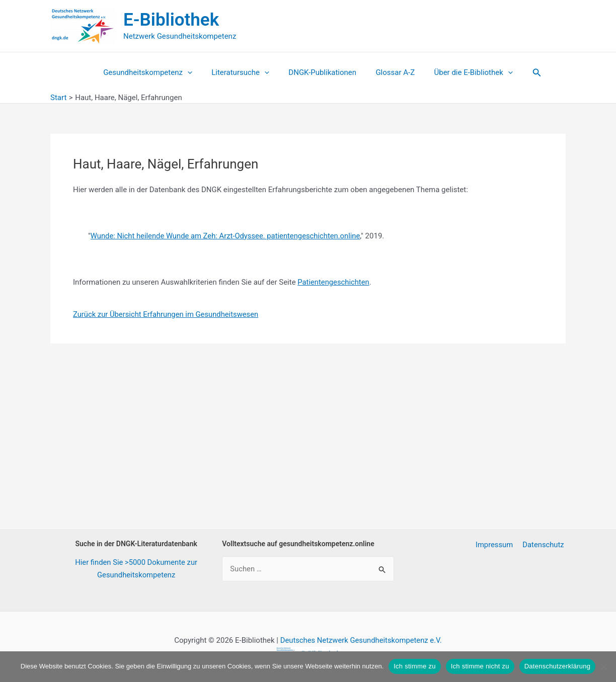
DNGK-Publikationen (322, 72)
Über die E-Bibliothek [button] (465, 72)
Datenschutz (545, 545)
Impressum (497, 545)
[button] (196, 72)
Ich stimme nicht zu (480, 666)
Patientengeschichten (334, 282)
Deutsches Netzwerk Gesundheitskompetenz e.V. (361, 640)
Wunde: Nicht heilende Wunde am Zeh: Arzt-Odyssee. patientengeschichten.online (227, 236)
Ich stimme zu (414, 666)
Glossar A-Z (391, 72)
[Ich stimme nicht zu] (603, 666)
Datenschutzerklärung (557, 666)
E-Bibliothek (171, 20)
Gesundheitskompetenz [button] (156, 72)
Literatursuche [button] (244, 72)
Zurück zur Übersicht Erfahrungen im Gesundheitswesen (167, 314)
